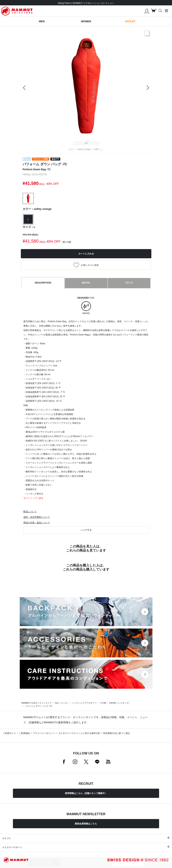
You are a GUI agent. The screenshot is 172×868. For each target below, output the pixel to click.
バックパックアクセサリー (84, 703)
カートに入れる (44, 862)
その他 (103, 703)
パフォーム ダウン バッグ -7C (39, 706)
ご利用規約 (24, 733)
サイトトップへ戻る (33, 498)
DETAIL (86, 283)
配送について (30, 512)
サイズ (129, 283)
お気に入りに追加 (128, 862)
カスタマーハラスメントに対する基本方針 (79, 733)
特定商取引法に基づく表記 (117, 733)
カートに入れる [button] (86, 254)
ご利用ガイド (9, 733)
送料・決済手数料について (37, 517)
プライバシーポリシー (44, 733)
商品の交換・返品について (37, 523)
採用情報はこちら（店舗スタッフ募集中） (86, 793)
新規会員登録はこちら (86, 824)
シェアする (86, 530)
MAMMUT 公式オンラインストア (37, 703)
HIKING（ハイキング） (120, 703)
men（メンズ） (62, 703)
